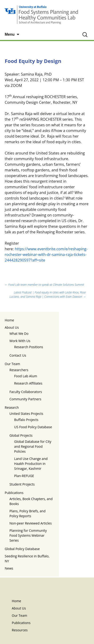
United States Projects (26, 414)
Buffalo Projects (26, 420)
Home (9, 320)
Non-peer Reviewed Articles (31, 523)
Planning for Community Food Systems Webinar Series (28, 535)
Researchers (19, 370)
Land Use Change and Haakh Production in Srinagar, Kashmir (31, 464)
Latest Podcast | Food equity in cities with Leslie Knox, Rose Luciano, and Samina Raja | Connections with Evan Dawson (48, 295)
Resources (20, 630)
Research (12, 407)
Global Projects (21, 435)
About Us (12, 327)
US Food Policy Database (33, 427)
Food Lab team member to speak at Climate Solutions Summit (44, 285)
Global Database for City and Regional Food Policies (33, 446)
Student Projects (22, 484)
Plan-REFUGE (24, 476)
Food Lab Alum (26, 376)
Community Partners (25, 399)
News (9, 568)
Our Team (12, 364)
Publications (14, 493)
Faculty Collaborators (26, 392)
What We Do (19, 334)
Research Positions (29, 347)
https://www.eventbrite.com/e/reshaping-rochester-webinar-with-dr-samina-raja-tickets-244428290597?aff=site (46, 255)
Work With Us (20, 341)
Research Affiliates (28, 383)
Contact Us (18, 355)
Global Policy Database (22, 549)
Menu (10, 34)
